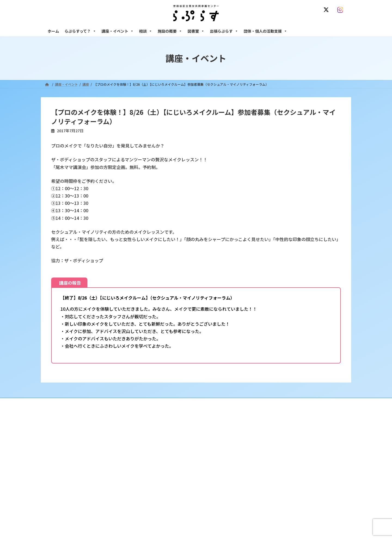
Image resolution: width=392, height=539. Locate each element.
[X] (327, 10)
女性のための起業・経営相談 (280, 478)
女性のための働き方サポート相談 (283, 445)
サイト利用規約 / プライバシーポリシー (223, 403)
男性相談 (265, 468)
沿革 (158, 435)
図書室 (196, 31)
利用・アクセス (166, 445)
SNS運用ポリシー (276, 403)
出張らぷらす (224, 31)
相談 (146, 31)
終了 (158, 473)
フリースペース (269, 497)
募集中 (160, 463)
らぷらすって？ (80, 31)
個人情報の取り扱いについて (321, 403)
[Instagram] (341, 10)
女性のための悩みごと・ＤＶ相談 (283, 435)
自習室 (263, 506)
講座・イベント (118, 31)
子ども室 (265, 515)
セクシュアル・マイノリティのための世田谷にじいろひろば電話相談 (302, 457)
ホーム (53, 31)
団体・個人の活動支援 (265, 31)
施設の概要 (170, 31)
